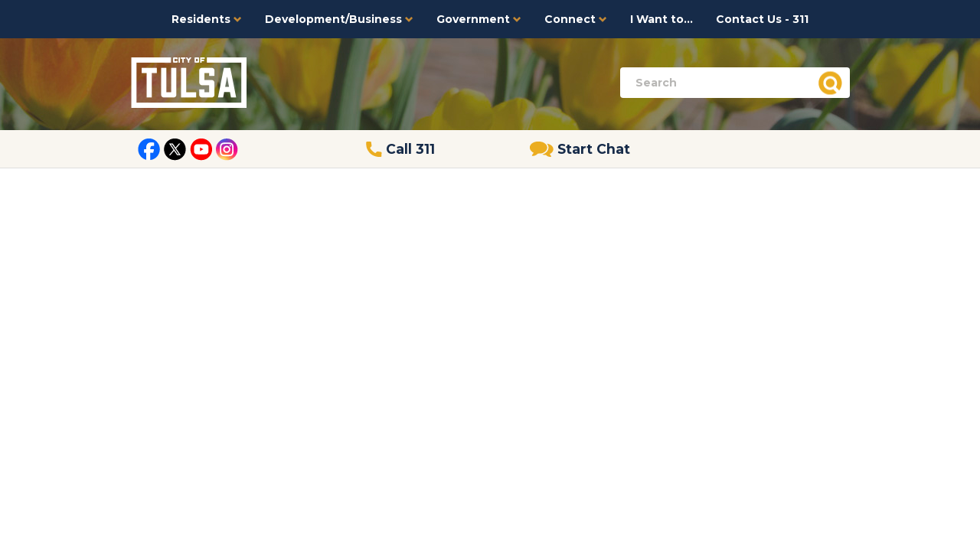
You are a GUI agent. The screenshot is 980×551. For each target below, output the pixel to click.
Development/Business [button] (339, 19)
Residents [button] (207, 19)
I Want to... (661, 19)
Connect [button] (576, 19)
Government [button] (479, 19)
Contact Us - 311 (762, 19)
